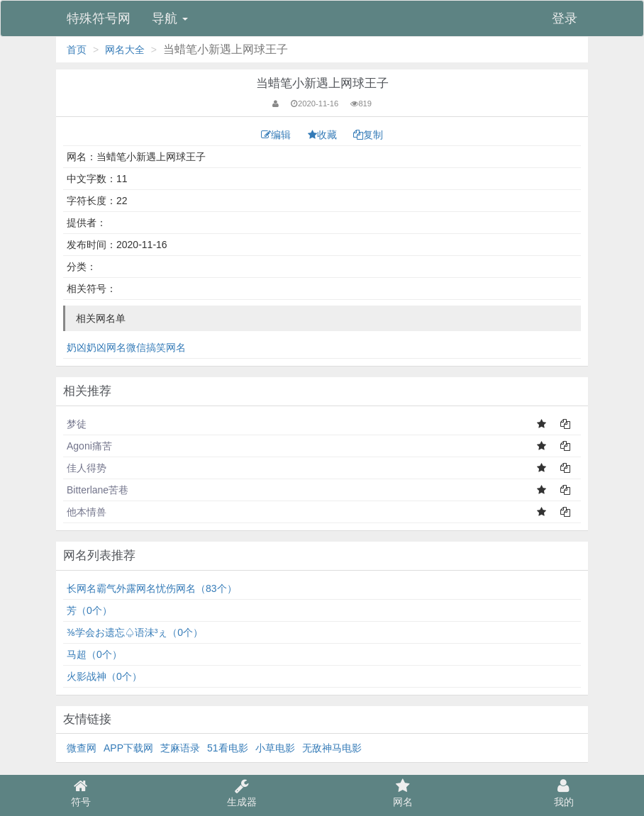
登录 (565, 18)
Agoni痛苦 (89, 446)
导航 (170, 18)
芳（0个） (89, 610)
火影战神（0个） (104, 676)
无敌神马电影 (332, 748)
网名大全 (125, 50)
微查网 (82, 748)
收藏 (324, 135)
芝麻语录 (180, 748)
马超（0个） (94, 654)
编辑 (277, 135)
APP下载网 (128, 748)
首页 (77, 50)
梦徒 (77, 424)
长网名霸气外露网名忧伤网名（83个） (152, 588)
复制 (368, 135)
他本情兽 (87, 512)
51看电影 (228, 748)
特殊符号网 (99, 18)
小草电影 (275, 748)
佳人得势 (87, 468)
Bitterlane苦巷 (98, 490)
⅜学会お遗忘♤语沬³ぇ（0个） (135, 632)
